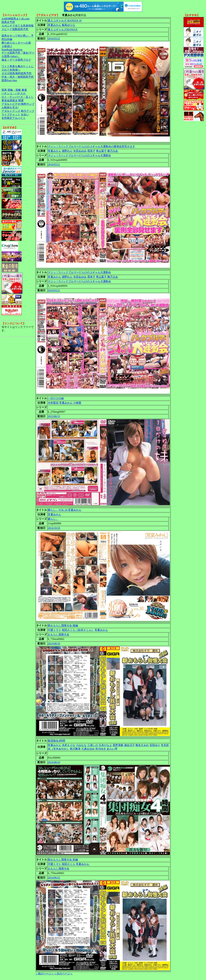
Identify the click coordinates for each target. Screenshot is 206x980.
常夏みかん (55, 25)
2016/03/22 (54, 39)
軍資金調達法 (10, 100)
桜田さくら (69, 864)
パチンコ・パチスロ (14, 93)
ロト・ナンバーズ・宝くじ (18, 97)
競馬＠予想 (8, 22)
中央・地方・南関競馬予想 (18, 77)
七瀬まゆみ (88, 749)
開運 (21, 100)
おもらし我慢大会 (59, 634)
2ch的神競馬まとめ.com (15, 19)
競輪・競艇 (14, 90)
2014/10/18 (54, 528)
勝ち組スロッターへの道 (16, 43)
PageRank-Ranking (12, 50)
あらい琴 (112, 749)
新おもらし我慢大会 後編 (63, 625)
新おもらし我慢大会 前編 (63, 860)
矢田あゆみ (80, 151)
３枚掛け (7, 46)
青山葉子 (101, 151)
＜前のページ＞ (45, 974)
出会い (25, 114)
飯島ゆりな (69, 25)
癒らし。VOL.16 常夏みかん (65, 510)
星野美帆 (118, 745)
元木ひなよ (105, 745)
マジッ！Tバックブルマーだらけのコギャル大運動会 (79, 155)
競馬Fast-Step (9, 80)
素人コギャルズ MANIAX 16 (65, 20)
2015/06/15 (54, 416)
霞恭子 (91, 151)
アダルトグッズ (11, 111)
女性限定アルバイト (14, 118)
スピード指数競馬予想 (15, 29)
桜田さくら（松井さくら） (78, 630)
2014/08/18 (54, 643)
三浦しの (93, 745)
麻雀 (24, 90)
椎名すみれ (142, 745)
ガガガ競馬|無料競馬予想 (16, 73)
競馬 (4, 90)
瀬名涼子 (129, 745)
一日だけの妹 (56, 398)
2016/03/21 (54, 164)
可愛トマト (55, 630)
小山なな (81, 745)
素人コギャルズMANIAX (63, 30)
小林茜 (77, 403)
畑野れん (67, 151)
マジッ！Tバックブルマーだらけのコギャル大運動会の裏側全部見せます (91, 146)
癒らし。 (53, 519)
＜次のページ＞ (63, 974)
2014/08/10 (54, 762)
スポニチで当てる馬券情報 (18, 26)
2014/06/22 (54, 878)
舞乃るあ (113, 151)
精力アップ (28, 111)
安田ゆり (155, 745)
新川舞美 (75, 749)
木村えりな (69, 745)
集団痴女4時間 (57, 741)
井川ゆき (101, 749)
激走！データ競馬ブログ (16, 60)
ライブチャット (11, 114)
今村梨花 (53, 403)
